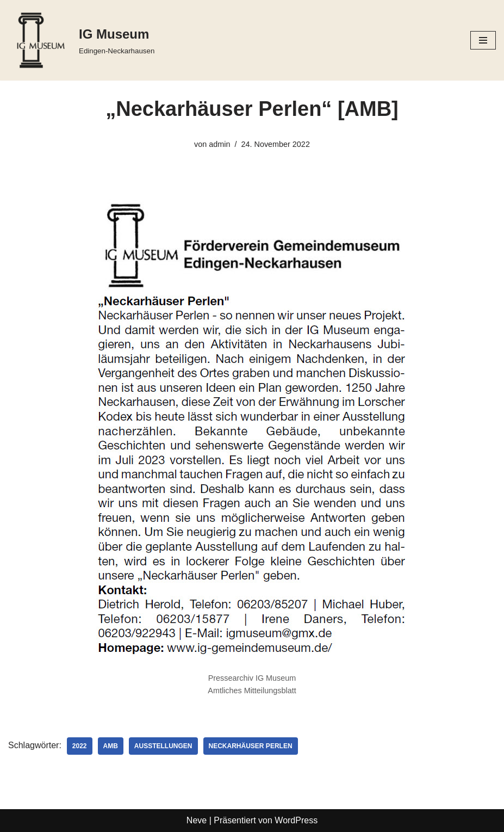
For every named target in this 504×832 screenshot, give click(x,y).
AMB (111, 746)
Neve (197, 820)
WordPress (296, 820)
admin (219, 144)
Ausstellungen (163, 746)
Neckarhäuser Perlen (251, 746)
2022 (80, 746)
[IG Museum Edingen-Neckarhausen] (81, 40)
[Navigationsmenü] (483, 40)
